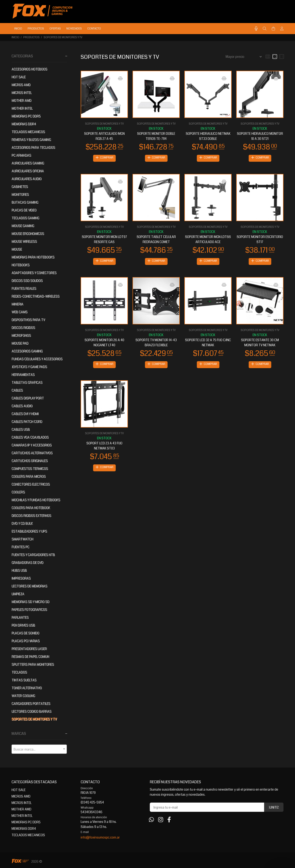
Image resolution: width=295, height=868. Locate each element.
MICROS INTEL (22, 93)
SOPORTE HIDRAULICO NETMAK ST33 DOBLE (208, 136)
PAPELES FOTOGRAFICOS (29, 610)
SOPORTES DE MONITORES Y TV (63, 37)
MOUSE (17, 249)
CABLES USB (21, 429)
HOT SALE (19, 77)
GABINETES (20, 187)
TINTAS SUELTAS (24, 680)
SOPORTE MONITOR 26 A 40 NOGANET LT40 (104, 343)
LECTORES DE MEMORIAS (29, 586)
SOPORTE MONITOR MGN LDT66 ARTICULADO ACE (208, 240)
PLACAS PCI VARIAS (26, 641)
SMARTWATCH (22, 539)
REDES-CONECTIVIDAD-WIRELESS (35, 296)
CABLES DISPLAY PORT (28, 398)
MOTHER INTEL (22, 108)
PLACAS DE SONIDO (25, 633)
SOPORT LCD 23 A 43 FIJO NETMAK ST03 (104, 447)
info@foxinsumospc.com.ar (100, 837)
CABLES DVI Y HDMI (25, 414)
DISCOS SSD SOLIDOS (27, 281)
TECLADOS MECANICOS (28, 132)
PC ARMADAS (21, 155)
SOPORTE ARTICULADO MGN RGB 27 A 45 (104, 136)
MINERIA (17, 304)
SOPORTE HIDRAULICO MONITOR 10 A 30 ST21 (260, 136)
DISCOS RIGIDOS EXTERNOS (31, 516)
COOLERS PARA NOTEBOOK (31, 508)
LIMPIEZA (18, 594)
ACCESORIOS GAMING (27, 351)
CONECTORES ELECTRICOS (31, 484)
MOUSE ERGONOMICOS (28, 234)
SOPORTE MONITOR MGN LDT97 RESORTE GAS (104, 240)
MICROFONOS (21, 335)
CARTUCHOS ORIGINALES (30, 461)
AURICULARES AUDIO (27, 179)
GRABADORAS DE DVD (27, 563)
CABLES (17, 390)
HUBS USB (19, 570)
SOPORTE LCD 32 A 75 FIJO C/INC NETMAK (208, 343)
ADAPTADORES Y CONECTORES (34, 273)
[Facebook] (169, 820)
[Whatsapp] (151, 820)
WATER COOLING (23, 696)
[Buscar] (265, 29)
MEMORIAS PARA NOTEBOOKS (33, 257)
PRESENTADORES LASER (29, 649)
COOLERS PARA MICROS (29, 476)
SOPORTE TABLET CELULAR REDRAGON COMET (156, 240)
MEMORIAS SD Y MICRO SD (30, 602)
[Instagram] (161, 820)
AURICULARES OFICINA (28, 171)
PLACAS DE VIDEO (24, 210)
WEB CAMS (19, 312)
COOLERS (18, 492)
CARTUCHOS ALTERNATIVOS (32, 453)
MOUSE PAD (20, 343)
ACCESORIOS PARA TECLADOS (33, 147)
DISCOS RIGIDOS (23, 328)
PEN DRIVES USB (23, 625)
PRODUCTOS (31, 37)
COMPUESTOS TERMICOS (30, 469)
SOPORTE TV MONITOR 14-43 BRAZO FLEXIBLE (156, 343)
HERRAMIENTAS (23, 375)
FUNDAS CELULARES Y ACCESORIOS (37, 359)
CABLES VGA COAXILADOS (30, 437)
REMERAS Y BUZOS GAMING (31, 140)
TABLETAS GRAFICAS (27, 382)
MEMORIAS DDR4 (24, 124)
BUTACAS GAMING (25, 202)
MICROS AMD (21, 85)
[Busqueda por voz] (256, 29)
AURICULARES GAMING (28, 163)
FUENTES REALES (24, 288)
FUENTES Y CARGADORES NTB (33, 555)
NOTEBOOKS (21, 265)
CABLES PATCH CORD (27, 422)
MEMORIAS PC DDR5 (26, 116)
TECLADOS (19, 672)
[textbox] (39, 749)
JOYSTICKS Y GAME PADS (29, 367)
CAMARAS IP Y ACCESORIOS (32, 445)
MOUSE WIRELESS (24, 241)
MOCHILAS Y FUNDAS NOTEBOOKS (36, 500)
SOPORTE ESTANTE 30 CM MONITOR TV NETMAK (260, 343)
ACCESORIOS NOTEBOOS (29, 69)
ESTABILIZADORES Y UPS (29, 531)
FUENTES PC (20, 547)
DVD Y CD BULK (22, 523)
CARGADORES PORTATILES (31, 704)
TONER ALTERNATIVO (27, 688)
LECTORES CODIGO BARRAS (31, 711)
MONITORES (20, 194)
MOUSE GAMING (23, 226)
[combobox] (39, 749)
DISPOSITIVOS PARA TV (28, 320)
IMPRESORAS (21, 578)
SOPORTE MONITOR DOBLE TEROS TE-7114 (156, 136)
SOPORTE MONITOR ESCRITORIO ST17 (260, 240)
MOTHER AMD (21, 100)
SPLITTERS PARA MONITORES (33, 664)
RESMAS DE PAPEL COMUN (30, 657)
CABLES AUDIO (22, 406)
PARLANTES (20, 617)
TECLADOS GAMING (25, 218)
